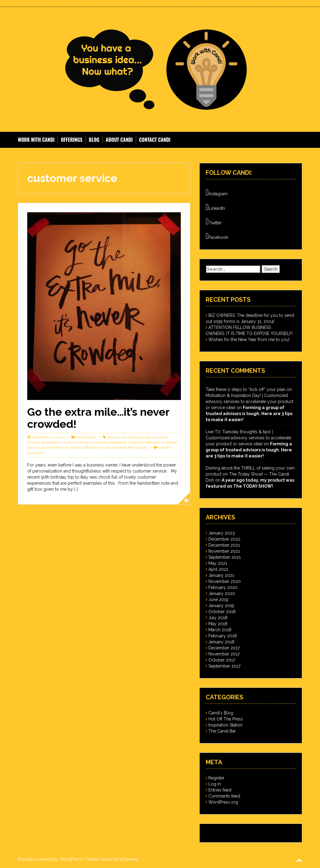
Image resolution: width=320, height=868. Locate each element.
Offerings (72, 140)
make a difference (85, 447)
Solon (107, 859)
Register (216, 778)
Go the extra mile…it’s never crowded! (98, 418)
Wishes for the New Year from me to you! (249, 340)
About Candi (119, 140)
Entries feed (220, 790)
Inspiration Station (225, 725)
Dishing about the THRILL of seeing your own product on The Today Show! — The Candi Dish (250, 474)
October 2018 (222, 612)
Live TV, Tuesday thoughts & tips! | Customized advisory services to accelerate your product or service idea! (248, 438)
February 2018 (223, 636)
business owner (76, 442)
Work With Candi (36, 140)
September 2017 (224, 666)
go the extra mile (55, 447)
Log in (215, 784)
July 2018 (218, 618)
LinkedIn (215, 207)
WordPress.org (223, 802)
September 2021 (225, 557)
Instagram (217, 193)
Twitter (214, 222)
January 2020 (222, 593)
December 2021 (224, 545)
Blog (94, 140)
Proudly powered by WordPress (50, 859)
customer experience (109, 442)
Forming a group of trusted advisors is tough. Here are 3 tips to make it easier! (249, 414)
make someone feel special (124, 447)
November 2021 (224, 551)
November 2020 (225, 581)
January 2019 (221, 606)
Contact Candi (155, 140)
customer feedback (144, 442)
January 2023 (222, 533)
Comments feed (224, 796)
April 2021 (218, 569)
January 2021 (221, 575)
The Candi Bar (222, 731)
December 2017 (224, 648)
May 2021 (218, 563)
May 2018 (218, 624)
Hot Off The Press (226, 719)
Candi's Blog (86, 437)
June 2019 (218, 600)
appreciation (51, 442)
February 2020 (223, 587)
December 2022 (224, 539)
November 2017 (224, 654)
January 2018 (221, 642)
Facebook (217, 236)
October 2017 (222, 660)
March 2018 (220, 630)
